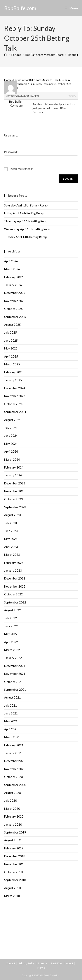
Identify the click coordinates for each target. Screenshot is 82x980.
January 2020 (13, 825)
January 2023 (13, 571)
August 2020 (12, 793)
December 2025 (15, 293)
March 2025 (12, 364)
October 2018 (13, 872)
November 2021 (15, 674)
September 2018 (15, 880)
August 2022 (12, 610)
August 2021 (12, 697)
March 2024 (12, 460)
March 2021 (12, 737)
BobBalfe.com (20, 8)
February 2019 (14, 848)
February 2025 (14, 372)
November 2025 (15, 301)
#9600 (72, 96)
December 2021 (15, 666)
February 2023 (14, 563)
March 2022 (12, 650)
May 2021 (11, 721)
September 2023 (15, 507)
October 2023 (13, 499)
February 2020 (14, 816)
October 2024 (13, 404)
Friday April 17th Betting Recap (24, 213)
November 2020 (15, 769)
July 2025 (10, 332)
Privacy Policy (27, 963)
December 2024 (15, 388)
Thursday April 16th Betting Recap (26, 221)
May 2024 (11, 444)
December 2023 (15, 483)
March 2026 (12, 269)
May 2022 (11, 634)
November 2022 (15, 586)
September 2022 (15, 602)
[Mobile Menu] (71, 8)
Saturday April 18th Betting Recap (26, 205)
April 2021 (11, 729)
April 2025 (11, 356)
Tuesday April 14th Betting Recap (26, 237)
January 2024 (13, 475)
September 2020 (15, 785)
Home (8, 80)
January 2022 (13, 658)
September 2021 (15, 690)
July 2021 (10, 706)
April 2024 (11, 452)
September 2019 (15, 832)
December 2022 (15, 578)
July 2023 (10, 523)
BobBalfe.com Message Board (42, 80)
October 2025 (13, 309)
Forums (18, 80)
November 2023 (15, 491)
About (70, 963)
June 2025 (11, 341)
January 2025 (13, 380)
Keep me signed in (22, 169)
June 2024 (11, 436)
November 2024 (15, 396)
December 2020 (15, 761)
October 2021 (13, 682)
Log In (68, 179)
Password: (11, 152)
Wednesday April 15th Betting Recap (28, 229)
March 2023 (12, 555)
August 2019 (12, 840)
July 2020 (10, 801)
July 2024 (10, 428)
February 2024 (14, 467)
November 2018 (15, 864)
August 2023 (12, 515)
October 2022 (13, 594)
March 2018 (12, 896)
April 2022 (11, 642)
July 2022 (10, 618)
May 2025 (11, 348)
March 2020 (12, 809)
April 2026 (11, 261)
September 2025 (15, 317)
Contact (10, 963)
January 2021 (13, 753)
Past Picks (57, 963)
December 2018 (15, 856)
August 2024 (12, 420)
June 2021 (11, 713)
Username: (11, 135)
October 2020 (13, 777)
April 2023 (11, 547)
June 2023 (11, 531)
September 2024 (15, 412)
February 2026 (14, 277)
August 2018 (12, 888)
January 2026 (13, 285)
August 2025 (12, 325)
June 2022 (11, 626)
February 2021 (14, 745)
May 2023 (11, 539)
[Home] (6, 55)
